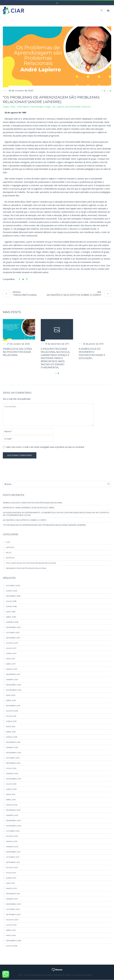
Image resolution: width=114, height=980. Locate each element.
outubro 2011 (13, 857)
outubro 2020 (13, 586)
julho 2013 (11, 784)
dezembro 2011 (13, 852)
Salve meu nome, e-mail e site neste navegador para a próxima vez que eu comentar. (45, 447)
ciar (54, 107)
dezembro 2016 (13, 685)
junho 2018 (11, 607)
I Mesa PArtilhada (25, 295)
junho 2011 (11, 878)
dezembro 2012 (13, 821)
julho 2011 (11, 873)
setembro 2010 (13, 915)
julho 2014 (11, 768)
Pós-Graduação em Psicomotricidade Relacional (31, 563)
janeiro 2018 (12, 622)
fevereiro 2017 (13, 674)
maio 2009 (11, 935)
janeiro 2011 (12, 899)
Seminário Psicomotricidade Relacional (26, 568)
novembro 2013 (14, 779)
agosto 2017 (12, 643)
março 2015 (12, 737)
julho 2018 (11, 601)
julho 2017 (11, 648)
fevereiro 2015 (13, 742)
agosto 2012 (12, 836)
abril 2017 (11, 664)
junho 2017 (11, 654)
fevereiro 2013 (13, 810)
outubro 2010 (13, 909)
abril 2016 (11, 701)
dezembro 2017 (13, 627)
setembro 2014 (13, 763)
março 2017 (12, 669)
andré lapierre (23, 107)
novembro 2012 (14, 826)
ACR (8, 542)
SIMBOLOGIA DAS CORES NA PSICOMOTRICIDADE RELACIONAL (23, 352)
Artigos (6, 107)
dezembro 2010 (14, 904)
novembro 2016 (14, 690)
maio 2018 (11, 612)
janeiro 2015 (12, 748)
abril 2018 (11, 617)
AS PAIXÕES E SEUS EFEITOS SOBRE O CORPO (74, 295)
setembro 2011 (13, 862)
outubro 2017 (13, 633)
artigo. (48, 107)
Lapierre (60, 107)
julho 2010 (11, 925)
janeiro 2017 (12, 680)
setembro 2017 (13, 638)
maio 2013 (11, 795)
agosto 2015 (12, 711)
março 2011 (11, 888)
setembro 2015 (13, 706)
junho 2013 (11, 789)
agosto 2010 (12, 920)
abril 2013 (11, 800)
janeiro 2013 (12, 815)
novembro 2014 (14, 753)
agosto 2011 (12, 868)
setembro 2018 (13, 596)
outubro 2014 (13, 758)
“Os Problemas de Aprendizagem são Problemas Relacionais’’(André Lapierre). (44, 525)
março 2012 (12, 842)
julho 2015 (11, 716)
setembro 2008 (14, 941)
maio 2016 (11, 695)
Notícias (10, 558)
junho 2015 (11, 721)
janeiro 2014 (12, 774)
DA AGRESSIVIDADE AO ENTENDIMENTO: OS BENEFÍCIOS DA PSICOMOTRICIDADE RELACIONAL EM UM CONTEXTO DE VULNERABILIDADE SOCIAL (56, 514)
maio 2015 (11, 727)
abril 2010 (11, 930)
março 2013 (12, 805)
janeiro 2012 (12, 847)
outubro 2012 (13, 831)
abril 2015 (11, 732)
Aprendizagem (37, 107)
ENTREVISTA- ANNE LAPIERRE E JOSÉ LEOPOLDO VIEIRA (29, 508)
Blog (13, 107)
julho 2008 (12, 946)
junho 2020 (12, 591)
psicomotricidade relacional (78, 107)
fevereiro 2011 (13, 894)
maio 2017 (11, 659)
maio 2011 (10, 883)
